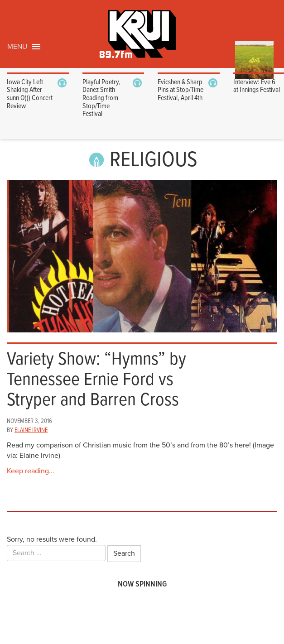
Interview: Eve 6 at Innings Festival (257, 86)
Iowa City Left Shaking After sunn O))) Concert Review (30, 94)
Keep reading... (31, 471)
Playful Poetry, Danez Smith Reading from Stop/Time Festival (101, 98)
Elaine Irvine (31, 430)
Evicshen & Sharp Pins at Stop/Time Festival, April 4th (181, 90)
